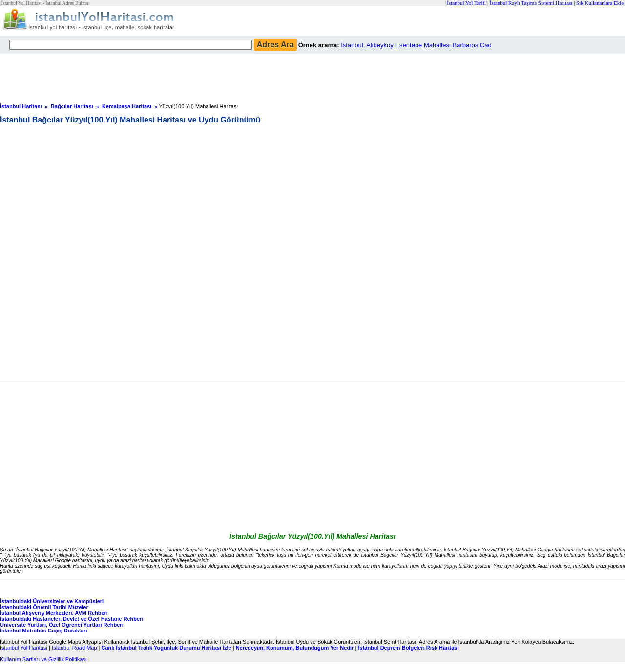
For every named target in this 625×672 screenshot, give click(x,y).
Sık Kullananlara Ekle (600, 3)
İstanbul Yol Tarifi (466, 3)
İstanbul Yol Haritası (24, 648)
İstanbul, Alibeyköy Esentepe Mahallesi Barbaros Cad (416, 45)
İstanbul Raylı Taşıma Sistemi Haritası (531, 3)
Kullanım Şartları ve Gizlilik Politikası (43, 659)
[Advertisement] (237, 76)
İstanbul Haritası (21, 106)
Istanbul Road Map (74, 648)
